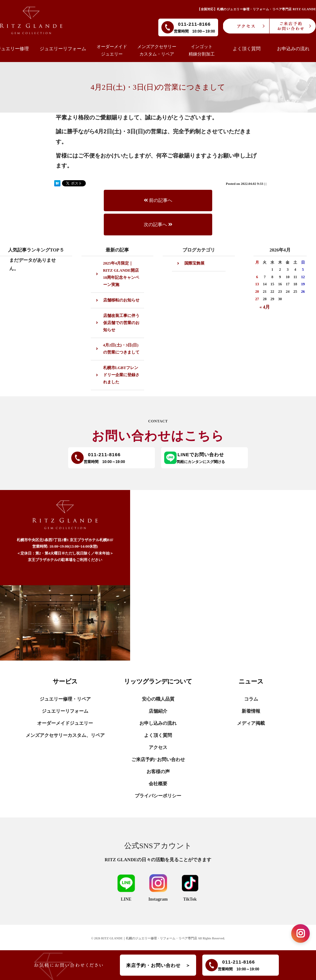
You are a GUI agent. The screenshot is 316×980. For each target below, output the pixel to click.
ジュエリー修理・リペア (65, 699)
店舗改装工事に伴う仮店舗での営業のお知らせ (121, 323)
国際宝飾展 (194, 263)
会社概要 (158, 784)
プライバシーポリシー (158, 796)
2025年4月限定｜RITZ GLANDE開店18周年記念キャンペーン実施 (121, 274)
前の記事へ (158, 200)
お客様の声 (158, 772)
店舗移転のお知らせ (121, 300)
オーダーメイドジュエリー (65, 723)
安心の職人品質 (158, 699)
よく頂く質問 (158, 735)
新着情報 (251, 711)
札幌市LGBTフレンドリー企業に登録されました (121, 375)
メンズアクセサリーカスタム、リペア (65, 735)
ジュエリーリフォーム (65, 711)
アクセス (158, 747)
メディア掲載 (251, 723)
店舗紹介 (158, 711)
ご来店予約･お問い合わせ (158, 759)
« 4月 (265, 307)
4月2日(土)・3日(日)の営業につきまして (121, 349)
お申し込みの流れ (158, 723)
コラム (251, 699)
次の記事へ (158, 225)
